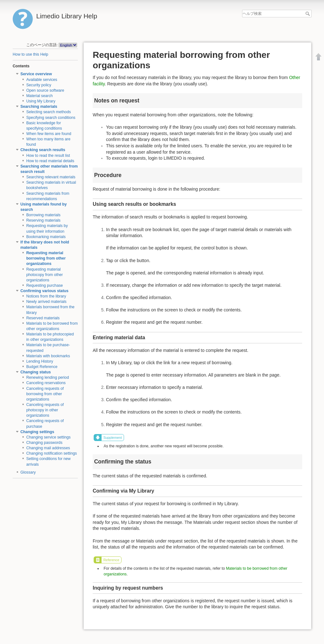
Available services (42, 80)
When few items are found (49, 134)
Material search (40, 96)
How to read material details (50, 161)
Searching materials (39, 107)
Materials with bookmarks (48, 356)
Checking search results (43, 150)
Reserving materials (43, 220)
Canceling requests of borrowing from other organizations (45, 394)
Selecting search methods (49, 112)
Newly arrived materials (46, 302)
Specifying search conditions (51, 118)
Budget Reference (42, 367)
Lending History (40, 361)
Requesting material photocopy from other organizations (45, 275)
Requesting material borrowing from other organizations (46, 258)
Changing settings (37, 432)
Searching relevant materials (51, 177)
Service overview (36, 74)
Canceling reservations (46, 383)
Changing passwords (44, 443)
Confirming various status (45, 291)
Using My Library (41, 101)
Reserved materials (43, 318)
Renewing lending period (48, 377)
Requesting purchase (45, 285)
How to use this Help (30, 54)
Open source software (45, 90)
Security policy (39, 85)
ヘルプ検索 (308, 14)
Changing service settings (48, 437)
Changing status (36, 372)
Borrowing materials (43, 215)
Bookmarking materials (46, 237)
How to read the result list (48, 156)
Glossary (28, 472)
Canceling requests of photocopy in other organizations (45, 410)
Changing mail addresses (48, 448)
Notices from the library (46, 296)
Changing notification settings (52, 453)
